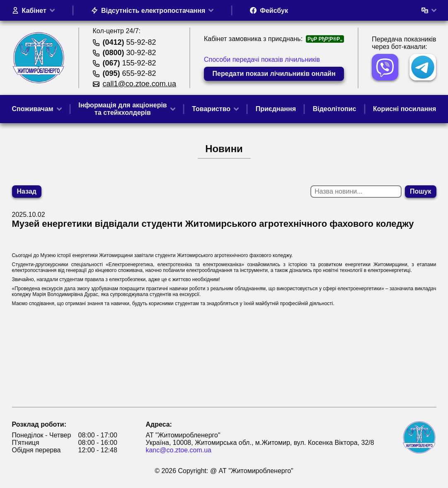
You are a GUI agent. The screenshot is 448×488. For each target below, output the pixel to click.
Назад (27, 191)
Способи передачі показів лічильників (262, 59)
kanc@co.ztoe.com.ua (178, 450)
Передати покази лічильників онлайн (274, 74)
